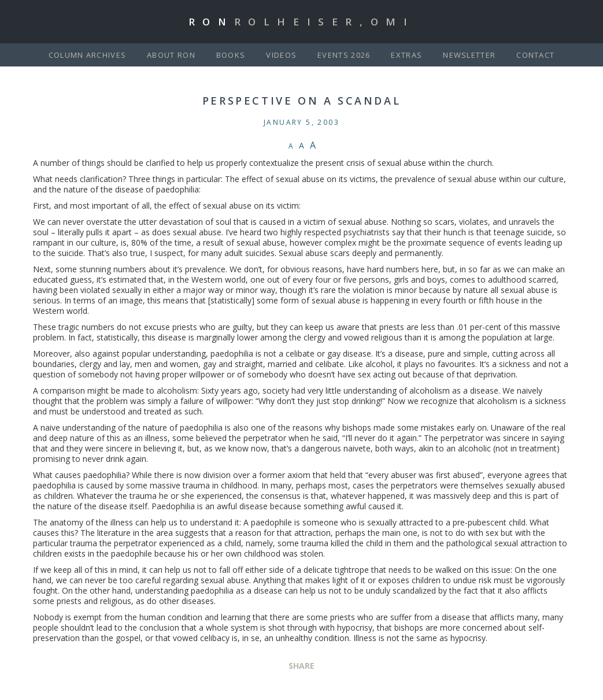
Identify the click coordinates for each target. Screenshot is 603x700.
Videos (281, 55)
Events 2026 (344, 55)
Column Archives (88, 55)
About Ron (171, 55)
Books (231, 55)
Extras (406, 55)
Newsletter (469, 55)
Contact (535, 55)
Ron (302, 22)
